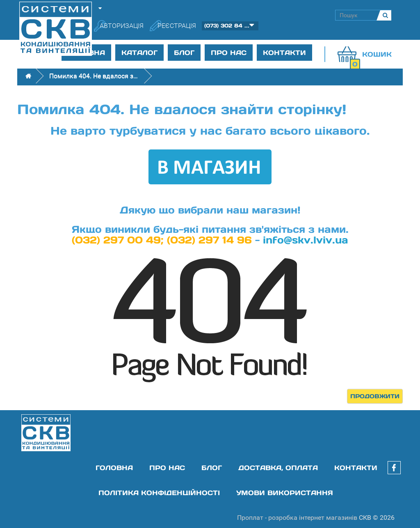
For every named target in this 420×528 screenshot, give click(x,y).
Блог (184, 53)
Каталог (139, 53)
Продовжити (375, 396)
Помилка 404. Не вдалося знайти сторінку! (94, 76)
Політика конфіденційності (159, 493)
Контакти (284, 53)
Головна (114, 468)
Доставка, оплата (278, 468)
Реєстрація (177, 26)
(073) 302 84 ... (227, 26)
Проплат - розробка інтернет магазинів (297, 518)
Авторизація (122, 26)
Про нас (229, 53)
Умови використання (285, 493)
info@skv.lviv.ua (306, 240)
